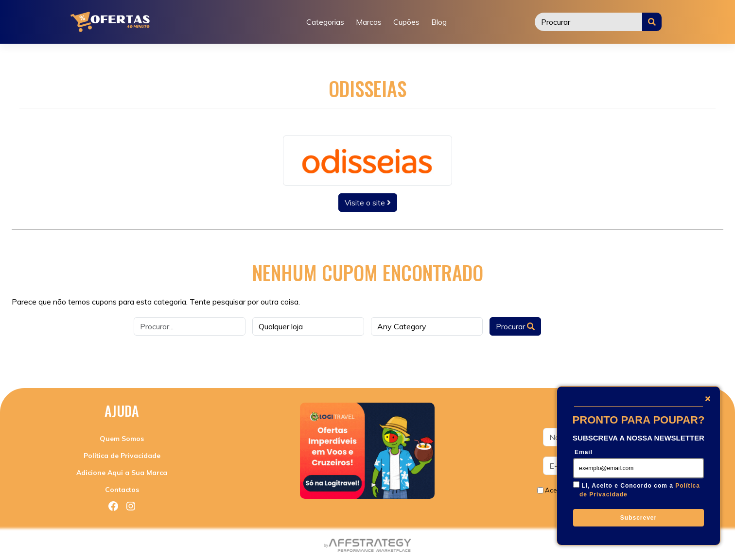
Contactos (122, 490)
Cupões (406, 22)
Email (584, 452)
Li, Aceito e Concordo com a (640, 490)
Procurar (515, 326)
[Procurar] (589, 22)
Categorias (325, 22)
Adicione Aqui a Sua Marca (122, 473)
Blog (439, 22)
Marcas (369, 22)
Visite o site (368, 203)
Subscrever (639, 518)
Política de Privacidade (122, 456)
